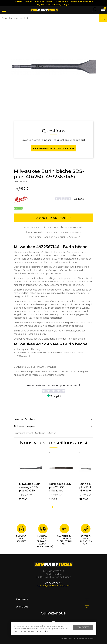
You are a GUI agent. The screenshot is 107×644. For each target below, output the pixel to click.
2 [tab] (55, 507)
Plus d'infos (43, 631)
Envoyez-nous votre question (54, 148)
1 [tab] (52, 507)
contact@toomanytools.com (54, 586)
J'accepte (83, 627)
